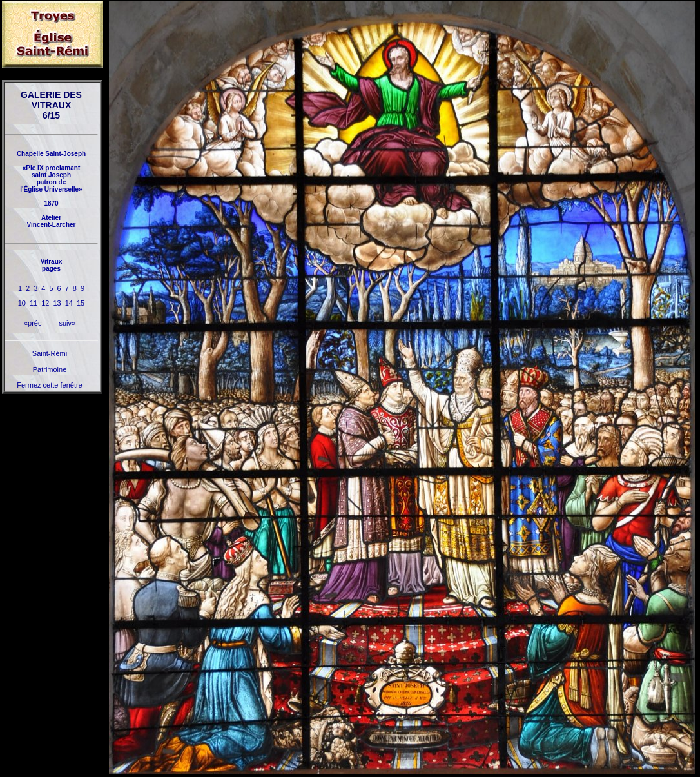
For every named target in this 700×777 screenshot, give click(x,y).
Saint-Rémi (50, 353)
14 (69, 303)
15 (81, 303)
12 (45, 303)
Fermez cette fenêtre (50, 385)
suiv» (67, 323)
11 (34, 303)
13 (57, 303)
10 (22, 303)
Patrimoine (50, 369)
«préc (33, 323)
